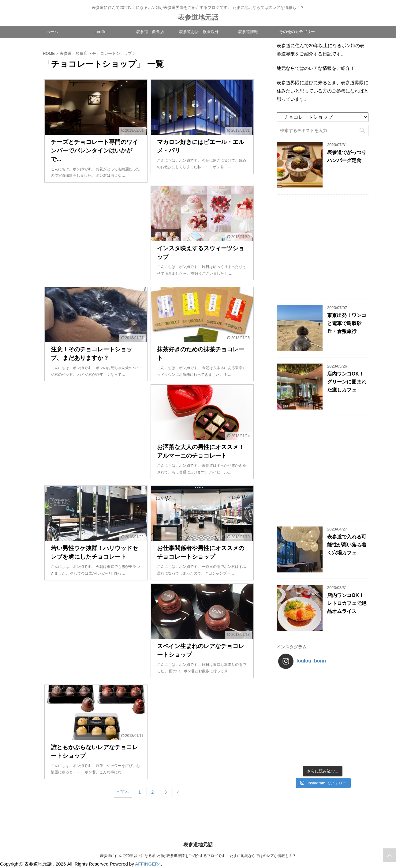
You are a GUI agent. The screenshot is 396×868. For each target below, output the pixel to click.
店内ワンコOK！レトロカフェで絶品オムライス (347, 603)
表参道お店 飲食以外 (199, 32)
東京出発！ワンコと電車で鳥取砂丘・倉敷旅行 (347, 323)
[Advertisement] (96, 235)
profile (101, 32)
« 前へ (123, 792)
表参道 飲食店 (150, 32)
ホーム (52, 32)
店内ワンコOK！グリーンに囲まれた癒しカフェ (347, 382)
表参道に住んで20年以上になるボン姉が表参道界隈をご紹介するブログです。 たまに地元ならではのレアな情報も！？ (198, 856)
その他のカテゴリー (297, 32)
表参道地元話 (198, 17)
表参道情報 (248, 32)
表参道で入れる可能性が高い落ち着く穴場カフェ (347, 545)
